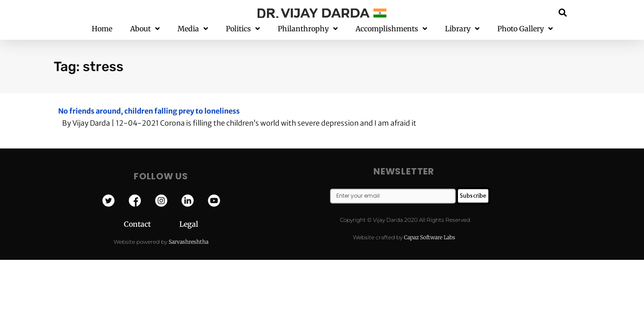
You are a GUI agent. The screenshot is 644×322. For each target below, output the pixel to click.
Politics (243, 29)
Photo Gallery (525, 29)
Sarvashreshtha (189, 242)
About (145, 29)
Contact (152, 224)
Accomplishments (391, 29)
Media (193, 29)
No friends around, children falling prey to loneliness (149, 111)
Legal (189, 224)
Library (462, 29)
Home (102, 29)
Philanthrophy (308, 29)
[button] (563, 12)
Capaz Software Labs (430, 237)
